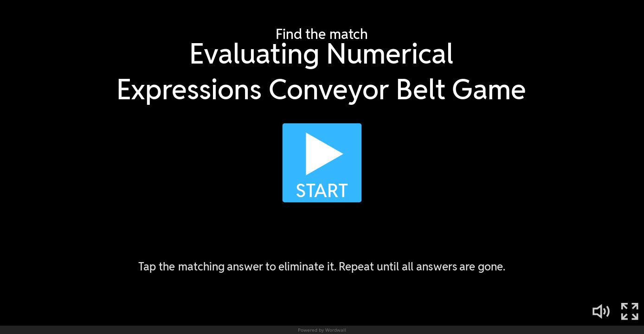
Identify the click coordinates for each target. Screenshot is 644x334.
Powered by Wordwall (322, 330)
